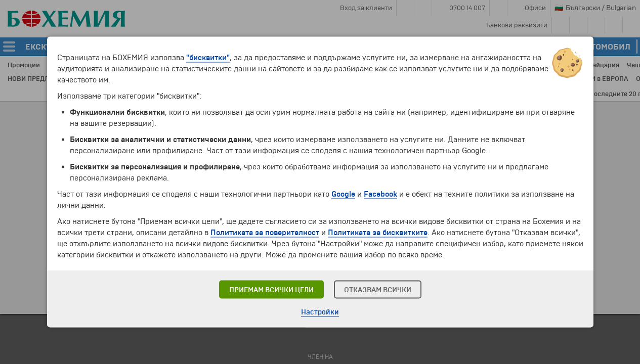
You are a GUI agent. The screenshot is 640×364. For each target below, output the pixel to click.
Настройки (320, 312)
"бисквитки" (208, 58)
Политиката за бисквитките (378, 233)
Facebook (380, 194)
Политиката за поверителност (265, 233)
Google (343, 194)
